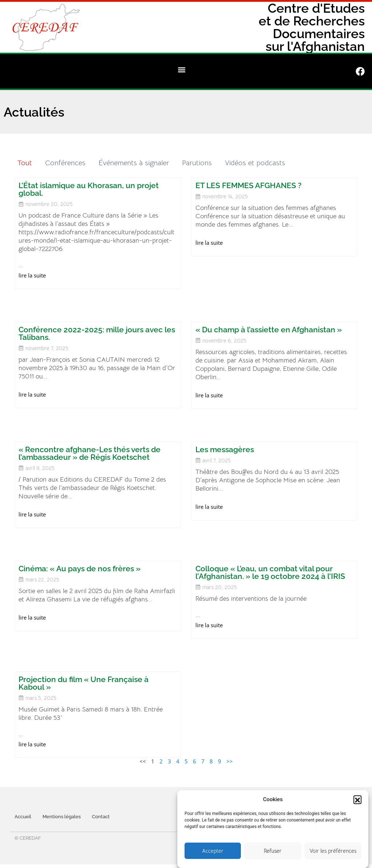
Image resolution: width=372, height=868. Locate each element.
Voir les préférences (333, 851)
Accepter (213, 851)
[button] (357, 799)
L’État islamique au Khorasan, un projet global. (89, 189)
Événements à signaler (134, 163)
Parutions (197, 163)
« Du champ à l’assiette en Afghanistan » (269, 330)
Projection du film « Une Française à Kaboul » (84, 683)
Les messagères (225, 449)
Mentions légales (62, 817)
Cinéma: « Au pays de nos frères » (80, 569)
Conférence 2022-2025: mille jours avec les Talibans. (97, 333)
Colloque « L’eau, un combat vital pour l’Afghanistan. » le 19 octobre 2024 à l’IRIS (270, 572)
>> (230, 761)
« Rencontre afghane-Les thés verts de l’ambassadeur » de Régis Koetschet (90, 453)
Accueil (23, 817)
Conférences (65, 163)
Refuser (273, 851)
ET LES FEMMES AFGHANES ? (248, 185)
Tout (25, 163)
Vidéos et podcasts (255, 163)
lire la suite (32, 275)
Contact (101, 817)
